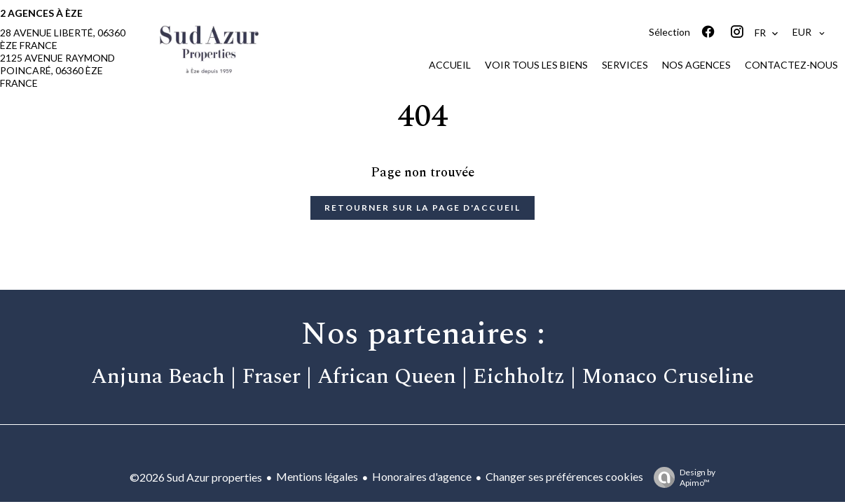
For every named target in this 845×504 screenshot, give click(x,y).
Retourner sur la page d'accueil (422, 208)
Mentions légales (317, 476)
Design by (681, 477)
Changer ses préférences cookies (564, 476)
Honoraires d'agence (422, 476)
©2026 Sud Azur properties (196, 477)
